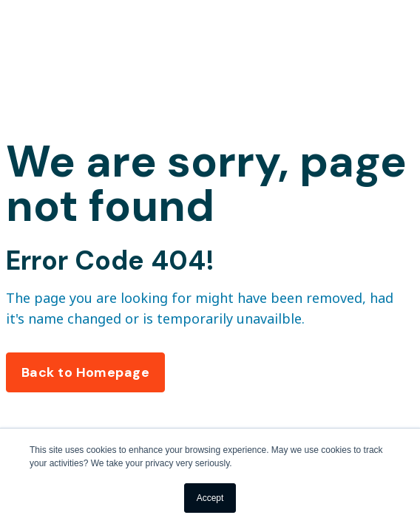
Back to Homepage (85, 372)
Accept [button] (210, 498)
